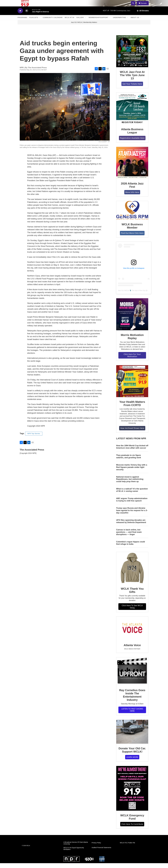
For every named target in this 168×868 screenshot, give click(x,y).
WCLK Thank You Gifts (132, 595)
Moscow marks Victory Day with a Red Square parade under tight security (132, 472)
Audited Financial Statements (101, 852)
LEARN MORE (132, 762)
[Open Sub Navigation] (40, 22)
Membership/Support (99, 22)
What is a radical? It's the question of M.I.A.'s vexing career (132, 495)
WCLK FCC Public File (127, 848)
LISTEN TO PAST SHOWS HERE (132, 715)
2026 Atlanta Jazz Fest (132, 190)
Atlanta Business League (132, 136)
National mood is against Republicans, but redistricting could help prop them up (130, 484)
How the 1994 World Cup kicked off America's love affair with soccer (132, 452)
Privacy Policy (96, 848)
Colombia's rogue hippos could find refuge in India (130, 548)
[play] (20, 16)
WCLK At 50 (70, 22)
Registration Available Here (132, 143)
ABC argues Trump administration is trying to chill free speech (132, 504)
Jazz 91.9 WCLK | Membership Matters (84, 27)
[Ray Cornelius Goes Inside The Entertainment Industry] (132, 676)
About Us (135, 22)
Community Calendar (53, 22)
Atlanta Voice (132, 650)
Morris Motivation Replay (132, 341)
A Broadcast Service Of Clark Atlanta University (76, 848)
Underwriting (119, 22)
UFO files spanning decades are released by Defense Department (131, 526)
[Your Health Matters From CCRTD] (132, 386)
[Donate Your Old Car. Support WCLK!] (132, 737)
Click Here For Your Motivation (132, 360)
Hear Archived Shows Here (132, 433)
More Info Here (132, 197)
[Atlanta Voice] (132, 633)
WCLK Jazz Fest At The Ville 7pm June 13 (132, 80)
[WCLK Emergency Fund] (132, 793)
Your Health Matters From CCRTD (132, 408)
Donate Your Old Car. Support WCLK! (132, 755)
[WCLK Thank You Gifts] (132, 573)
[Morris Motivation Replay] (132, 319)
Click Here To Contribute (132, 829)
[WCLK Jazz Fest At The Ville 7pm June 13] (132, 56)
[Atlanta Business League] (132, 113)
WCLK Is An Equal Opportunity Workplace (74, 853)
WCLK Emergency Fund (132, 822)
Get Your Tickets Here (132, 89)
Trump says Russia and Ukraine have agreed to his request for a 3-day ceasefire (132, 515)
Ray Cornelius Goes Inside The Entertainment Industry (132, 700)
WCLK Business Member (132, 231)
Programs (22, 22)
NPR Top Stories (34, 438)
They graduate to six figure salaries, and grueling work (129, 461)
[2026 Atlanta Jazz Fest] (132, 168)
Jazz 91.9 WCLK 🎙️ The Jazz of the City (132, 295)
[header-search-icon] (134, 6)
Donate (145, 6)
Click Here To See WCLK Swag (132, 611)
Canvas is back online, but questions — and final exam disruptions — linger (129, 537)
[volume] (27, 16)
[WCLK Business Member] (132, 215)
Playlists (34, 22)
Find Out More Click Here (132, 238)
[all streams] (143, 16)
